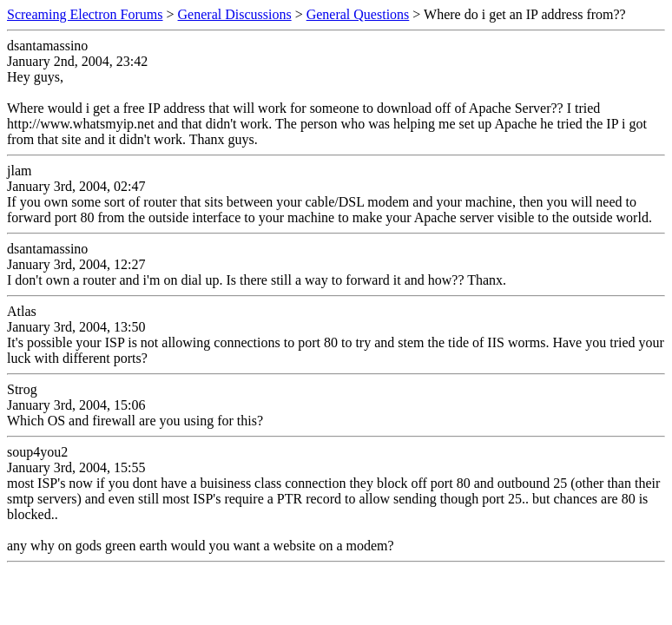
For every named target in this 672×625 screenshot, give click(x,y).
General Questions (358, 14)
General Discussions (235, 14)
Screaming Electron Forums (85, 14)
